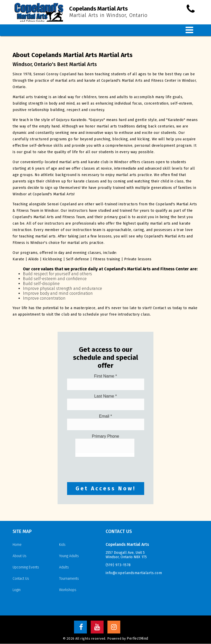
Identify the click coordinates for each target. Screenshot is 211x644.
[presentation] (106, 467)
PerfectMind (137, 639)
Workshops (68, 590)
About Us (20, 556)
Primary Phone (106, 436)
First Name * (105, 376)
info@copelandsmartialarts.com (134, 573)
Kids (62, 545)
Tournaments (69, 579)
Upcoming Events (26, 568)
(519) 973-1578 (118, 565)
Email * (105, 416)
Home (17, 545)
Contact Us (21, 579)
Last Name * (105, 396)
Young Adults (69, 556)
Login (17, 590)
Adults (64, 568)
